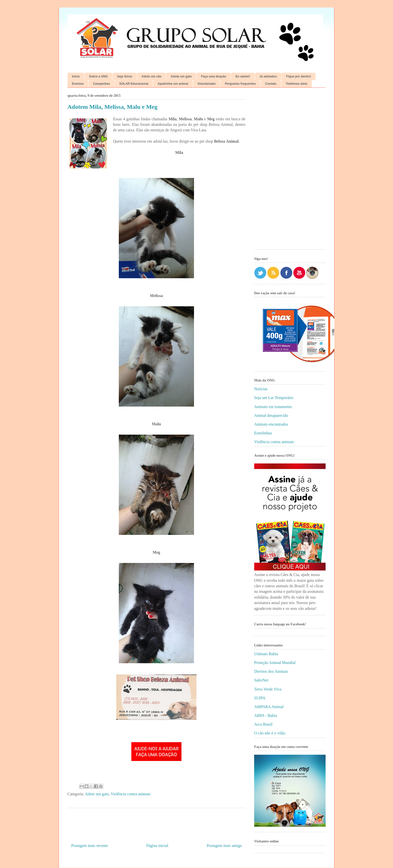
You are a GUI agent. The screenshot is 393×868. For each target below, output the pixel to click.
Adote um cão (152, 76)
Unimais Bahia (266, 654)
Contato (271, 84)
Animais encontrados (271, 424)
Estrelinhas (263, 433)
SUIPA (260, 698)
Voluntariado (207, 84)
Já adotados (268, 76)
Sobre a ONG (98, 76)
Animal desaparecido (271, 415)
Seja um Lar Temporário (274, 398)
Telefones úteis (297, 84)
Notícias (261, 389)
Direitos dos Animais (271, 671)
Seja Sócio (125, 76)
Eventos (78, 84)
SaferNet (261, 680)
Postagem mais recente (90, 846)
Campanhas (102, 84)
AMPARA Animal (269, 707)
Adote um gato (181, 76)
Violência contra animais (131, 794)
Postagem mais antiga (224, 846)
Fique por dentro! (299, 76)
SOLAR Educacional (134, 84)
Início (76, 76)
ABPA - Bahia (266, 715)
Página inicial (157, 846)
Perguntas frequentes (240, 84)
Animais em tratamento (273, 407)
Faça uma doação (214, 76)
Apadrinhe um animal (173, 84)
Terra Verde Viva (268, 689)
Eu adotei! (243, 76)
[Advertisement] (290, 170)
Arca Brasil (263, 724)
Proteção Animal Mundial (275, 663)
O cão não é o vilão (270, 733)
